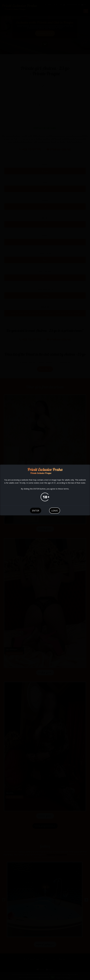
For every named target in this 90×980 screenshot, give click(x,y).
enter (36, 511)
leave (55, 511)
